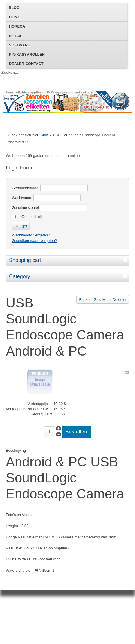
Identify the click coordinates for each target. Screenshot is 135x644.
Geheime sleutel (25, 208)
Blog (14, 8)
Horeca (17, 26)
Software (20, 45)
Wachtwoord (22, 198)
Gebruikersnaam (26, 188)
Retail (16, 36)
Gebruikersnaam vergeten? (34, 241)
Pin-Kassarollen (27, 54)
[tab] (126, 260)
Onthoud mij (32, 217)
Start (44, 135)
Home (15, 17)
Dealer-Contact (26, 64)
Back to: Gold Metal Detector (103, 300)
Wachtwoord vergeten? (31, 235)
